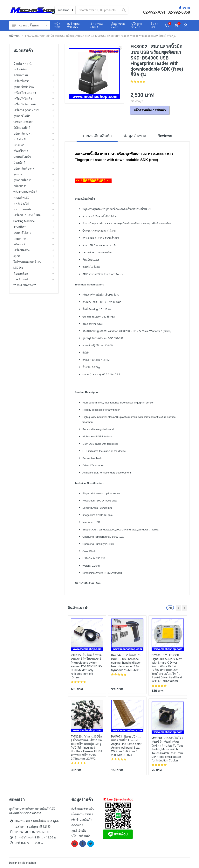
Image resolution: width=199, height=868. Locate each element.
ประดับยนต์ (21, 279)
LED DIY (18, 268)
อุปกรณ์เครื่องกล (24, 169)
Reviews (165, 136)
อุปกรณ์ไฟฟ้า (22, 116)
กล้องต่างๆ (20, 186)
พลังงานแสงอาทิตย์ (25, 192)
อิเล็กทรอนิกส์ (22, 128)
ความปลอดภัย (22, 209)
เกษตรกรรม (21, 239)
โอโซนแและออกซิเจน (27, 262)
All (170, 608)
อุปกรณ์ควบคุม (23, 134)
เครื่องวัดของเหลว (25, 93)
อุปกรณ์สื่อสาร (22, 180)
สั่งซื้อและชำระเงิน (83, 809)
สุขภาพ (18, 174)
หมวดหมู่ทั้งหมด (30, 25)
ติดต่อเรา (77, 825)
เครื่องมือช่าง (21, 250)
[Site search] (98, 10)
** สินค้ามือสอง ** (25, 285)
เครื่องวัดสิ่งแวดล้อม (26, 104)
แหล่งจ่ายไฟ (21, 204)
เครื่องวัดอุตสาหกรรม (27, 110)
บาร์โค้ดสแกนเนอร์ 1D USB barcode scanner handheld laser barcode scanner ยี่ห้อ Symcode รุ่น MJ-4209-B (127, 663)
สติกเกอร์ (19, 244)
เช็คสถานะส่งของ (82, 814)
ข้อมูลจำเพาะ (135, 136)
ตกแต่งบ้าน (21, 75)
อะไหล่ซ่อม (21, 69)
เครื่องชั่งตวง (21, 81)
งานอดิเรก (20, 227)
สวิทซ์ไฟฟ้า (21, 151)
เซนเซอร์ (19, 145)
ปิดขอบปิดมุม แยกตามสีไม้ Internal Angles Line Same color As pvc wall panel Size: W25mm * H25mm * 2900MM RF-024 (126, 746)
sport (17, 256)
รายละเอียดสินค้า (97, 136)
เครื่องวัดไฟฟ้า (23, 99)
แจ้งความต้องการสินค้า (150, 110)
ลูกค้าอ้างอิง (79, 831)
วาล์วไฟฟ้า (20, 139)
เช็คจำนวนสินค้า (82, 820)
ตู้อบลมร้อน (21, 274)
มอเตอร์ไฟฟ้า (22, 157)
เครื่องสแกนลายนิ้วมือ (27, 215)
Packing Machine (24, 221)
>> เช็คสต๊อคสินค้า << (93, 180)
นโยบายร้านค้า (81, 836)
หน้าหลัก (14, 36)
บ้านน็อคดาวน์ (22, 64)
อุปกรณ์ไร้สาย (22, 233)
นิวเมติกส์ (19, 163)
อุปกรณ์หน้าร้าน (24, 87)
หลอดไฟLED (21, 198)
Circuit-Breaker (23, 122)
